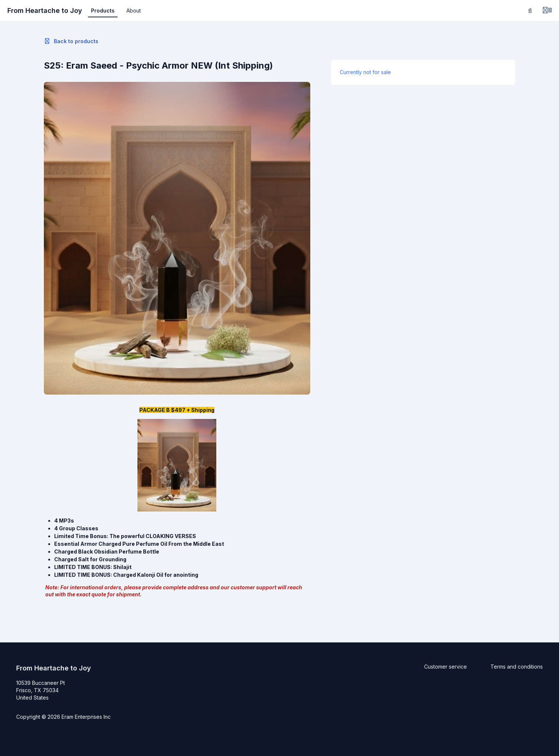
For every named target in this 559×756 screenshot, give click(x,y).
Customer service (446, 667)
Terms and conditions (517, 667)
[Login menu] (547, 11)
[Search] (530, 11)
